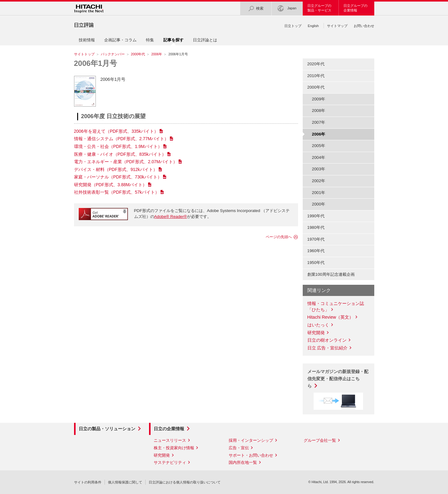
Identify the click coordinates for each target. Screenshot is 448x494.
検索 (256, 9)
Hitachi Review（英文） (331, 317)
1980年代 (316, 227)
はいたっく (318, 325)
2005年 (319, 146)
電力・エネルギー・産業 (126, 162)
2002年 (319, 181)
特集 (150, 40)
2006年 (157, 54)
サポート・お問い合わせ (251, 455)
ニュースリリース (170, 440)
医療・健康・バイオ (120, 154)
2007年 (319, 122)
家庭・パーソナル (118, 177)
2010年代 (316, 76)
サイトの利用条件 (88, 482)
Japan (287, 9)
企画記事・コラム (120, 40)
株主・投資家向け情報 (174, 448)
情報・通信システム (121, 139)
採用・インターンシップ (251, 440)
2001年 (319, 193)
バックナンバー (113, 54)
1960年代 (316, 251)
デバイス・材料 (116, 169)
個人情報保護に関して (125, 482)
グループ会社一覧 (320, 440)
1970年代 (316, 239)
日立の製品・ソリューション (107, 429)
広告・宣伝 (239, 448)
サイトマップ (337, 26)
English (313, 26)
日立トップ (293, 26)
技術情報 (87, 40)
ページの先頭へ (279, 237)
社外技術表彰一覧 (117, 192)
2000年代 (138, 54)
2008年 (319, 111)
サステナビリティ (170, 462)
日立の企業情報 (169, 429)
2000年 (319, 204)
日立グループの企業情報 (355, 8)
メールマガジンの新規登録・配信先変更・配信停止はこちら (338, 379)
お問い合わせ (364, 26)
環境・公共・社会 (118, 146)
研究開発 (111, 185)
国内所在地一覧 (243, 462)
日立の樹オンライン (327, 340)
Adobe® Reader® (171, 217)
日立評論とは (205, 40)
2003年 (319, 169)
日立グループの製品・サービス (319, 8)
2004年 (319, 157)
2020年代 (316, 64)
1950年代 (316, 263)
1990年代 (316, 216)
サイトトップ (84, 54)
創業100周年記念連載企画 (331, 274)
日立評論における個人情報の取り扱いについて (185, 482)
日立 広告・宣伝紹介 (328, 348)
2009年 (319, 99)
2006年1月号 (96, 63)
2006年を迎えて (116, 131)
